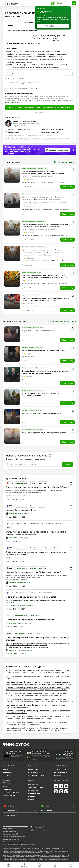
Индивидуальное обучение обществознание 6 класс (31, 597)
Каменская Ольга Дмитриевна (24, 121)
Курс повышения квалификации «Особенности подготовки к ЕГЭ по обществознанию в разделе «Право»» (45, 299)
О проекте (7, 790)
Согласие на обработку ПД (10, 834)
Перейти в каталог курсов (65, 162)
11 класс (33, 568)
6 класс (33, 593)
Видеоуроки (33, 791)
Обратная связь (60, 769)
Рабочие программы (45, 593)
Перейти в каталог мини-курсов (63, 321)
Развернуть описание (12, 102)
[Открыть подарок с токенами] (53, 3)
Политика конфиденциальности (12, 839)
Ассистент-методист (36, 788)
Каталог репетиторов (33, 798)
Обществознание (12, 83)
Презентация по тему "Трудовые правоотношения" (30, 620)
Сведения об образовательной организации (15, 826)
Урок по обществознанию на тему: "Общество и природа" (33, 572)
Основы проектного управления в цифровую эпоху (41, 413)
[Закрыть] (69, 8)
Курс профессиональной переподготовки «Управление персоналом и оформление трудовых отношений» (43, 198)
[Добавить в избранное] (72, 73)
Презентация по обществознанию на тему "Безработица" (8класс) (38, 487)
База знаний (33, 772)
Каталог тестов (34, 794)
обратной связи (63, 859)
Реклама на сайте (10, 796)
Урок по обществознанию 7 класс (22, 510)
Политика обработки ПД (10, 831)
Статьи (10, 528)
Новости (6, 786)
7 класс (33, 506)
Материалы (7, 772)
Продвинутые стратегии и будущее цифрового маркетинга (44, 433)
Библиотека (33, 785)
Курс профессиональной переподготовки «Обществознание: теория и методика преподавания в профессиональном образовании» (43, 173)
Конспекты (42, 506)
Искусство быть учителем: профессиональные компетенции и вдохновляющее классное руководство (45, 372)
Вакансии (58, 775)
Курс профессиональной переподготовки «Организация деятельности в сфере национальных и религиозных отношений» (37, 723)
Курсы (5, 769)
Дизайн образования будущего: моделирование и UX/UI (44, 350)
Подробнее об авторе (20, 126)
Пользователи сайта (11, 793)
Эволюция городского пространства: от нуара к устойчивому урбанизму (40, 395)
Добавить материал (36, 775)
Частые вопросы (60, 772)
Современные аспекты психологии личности (39, 331)
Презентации (42, 483)
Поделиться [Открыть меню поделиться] (39, 113)
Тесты (38, 633)
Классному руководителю (55, 524)
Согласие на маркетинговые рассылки (14, 837)
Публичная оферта (8, 829)
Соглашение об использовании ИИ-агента (15, 842)
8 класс (32, 483)
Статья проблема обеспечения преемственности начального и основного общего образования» (36, 533)
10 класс (48, 548)
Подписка (7, 775)
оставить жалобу (51, 140)
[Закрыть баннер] (74, 150)
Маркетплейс (33, 769)
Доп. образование (36, 548)
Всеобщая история (22, 524)
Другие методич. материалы (31, 83)
